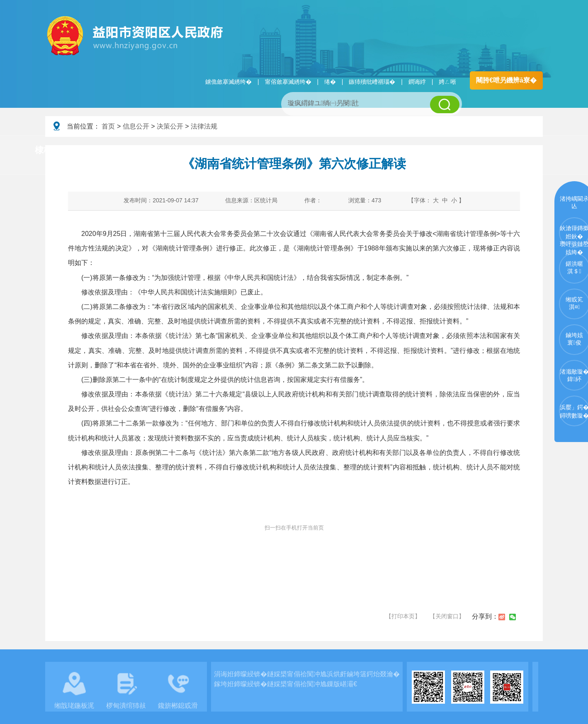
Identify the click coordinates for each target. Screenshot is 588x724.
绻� (330, 82)
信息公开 (136, 126)
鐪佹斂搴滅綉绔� (228, 82)
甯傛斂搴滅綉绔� (288, 82)
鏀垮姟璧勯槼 (179, 151)
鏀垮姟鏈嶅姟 (445, 151)
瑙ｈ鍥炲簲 (378, 151)
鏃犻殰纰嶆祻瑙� (372, 82)
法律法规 (204, 126)
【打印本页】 (403, 616)
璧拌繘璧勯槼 (109, 151)
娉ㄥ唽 (447, 82)
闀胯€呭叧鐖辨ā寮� (506, 80)
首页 (108, 126)
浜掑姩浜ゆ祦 (515, 151)
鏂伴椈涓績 (312, 151)
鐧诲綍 (417, 82)
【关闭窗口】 (447, 616)
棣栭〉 (48, 150)
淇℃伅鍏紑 (247, 151)
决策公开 (170, 126)
